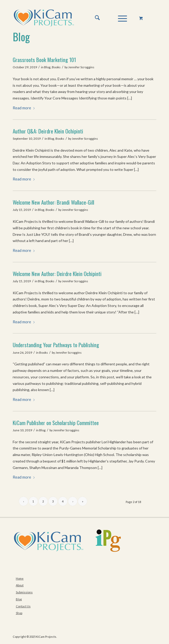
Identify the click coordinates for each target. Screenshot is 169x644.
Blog (21, 37)
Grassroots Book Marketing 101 (44, 60)
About (20, 585)
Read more (24, 108)
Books (56, 67)
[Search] (95, 18)
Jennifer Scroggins (81, 67)
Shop (19, 613)
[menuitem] (95, 18)
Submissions (24, 592)
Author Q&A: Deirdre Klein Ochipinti (48, 131)
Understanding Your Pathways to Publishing (56, 345)
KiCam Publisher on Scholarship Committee (56, 423)
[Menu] (120, 18)
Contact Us (23, 606)
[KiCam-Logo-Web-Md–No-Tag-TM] (70, 18)
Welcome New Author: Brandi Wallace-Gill (53, 202)
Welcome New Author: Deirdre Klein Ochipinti (57, 274)
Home (20, 578)
